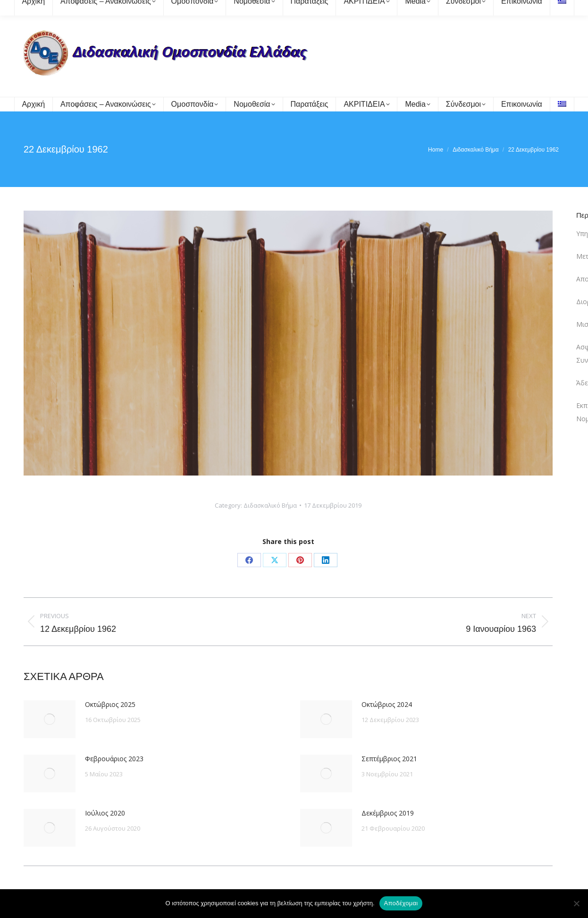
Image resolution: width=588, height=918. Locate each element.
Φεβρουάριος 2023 (114, 759)
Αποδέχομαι (401, 903)
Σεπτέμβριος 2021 (389, 759)
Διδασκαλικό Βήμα (270, 505)
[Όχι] (576, 903)
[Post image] (50, 719)
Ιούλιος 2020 (105, 813)
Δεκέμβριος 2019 (388, 813)
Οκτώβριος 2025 (110, 704)
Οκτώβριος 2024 (387, 704)
